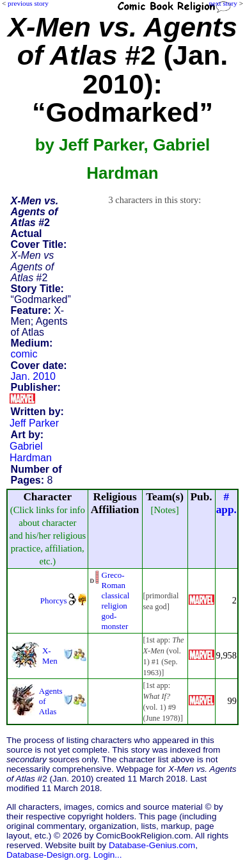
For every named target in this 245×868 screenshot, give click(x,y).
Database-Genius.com (152, 845)
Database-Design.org (47, 855)
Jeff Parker (34, 423)
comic (24, 354)
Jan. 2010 (33, 376)
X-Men (50, 656)
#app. (226, 503)
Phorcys (54, 601)
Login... (108, 855)
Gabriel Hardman (31, 452)
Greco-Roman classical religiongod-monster (116, 601)
